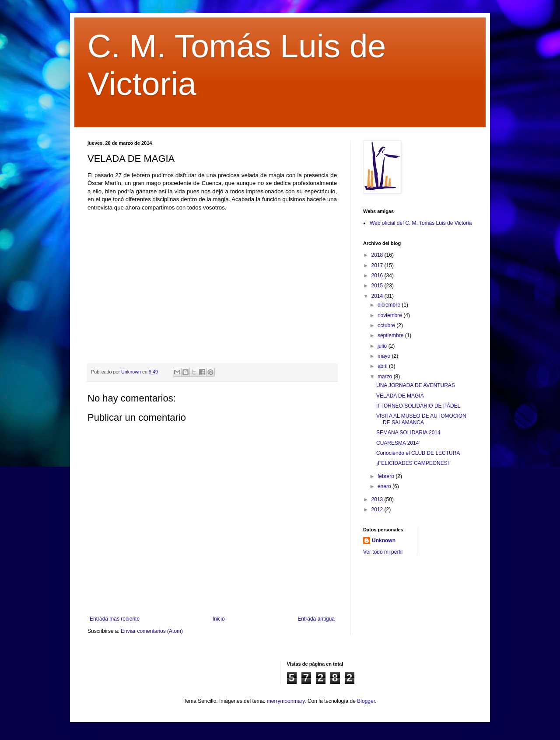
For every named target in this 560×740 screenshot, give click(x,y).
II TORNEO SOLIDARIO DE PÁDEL (418, 406)
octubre (387, 325)
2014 (378, 296)
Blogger (366, 701)
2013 (378, 499)
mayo (385, 356)
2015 (378, 286)
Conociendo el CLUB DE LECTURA (418, 453)
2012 (378, 510)
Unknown (384, 541)
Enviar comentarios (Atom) (152, 631)
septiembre (391, 335)
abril (383, 366)
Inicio (219, 619)
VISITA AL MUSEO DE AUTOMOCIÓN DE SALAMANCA (421, 419)
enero (385, 486)
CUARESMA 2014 (397, 443)
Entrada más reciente (115, 619)
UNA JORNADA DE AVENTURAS (416, 385)
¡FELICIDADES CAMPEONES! (413, 463)
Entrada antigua (316, 619)
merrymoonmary (286, 701)
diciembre (390, 305)
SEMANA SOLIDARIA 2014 (408, 433)
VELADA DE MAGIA (400, 396)
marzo (386, 377)
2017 (378, 265)
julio (383, 346)
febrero (387, 476)
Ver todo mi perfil (383, 552)
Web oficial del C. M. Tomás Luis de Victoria (421, 223)
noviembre (390, 315)
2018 (378, 255)
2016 (378, 276)
